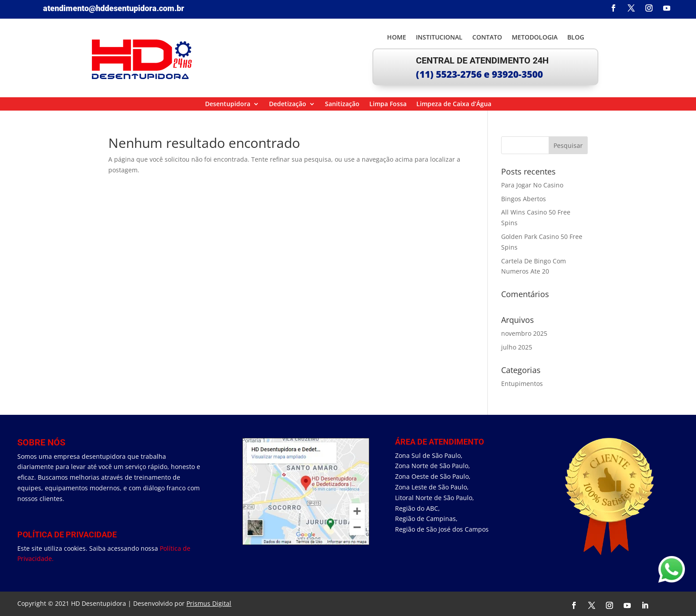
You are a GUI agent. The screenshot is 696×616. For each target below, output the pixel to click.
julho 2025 (517, 347)
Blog (576, 38)
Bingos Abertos (524, 199)
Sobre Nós (41, 442)
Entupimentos (522, 384)
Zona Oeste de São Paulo (432, 476)
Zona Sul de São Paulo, (429, 455)
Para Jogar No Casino (532, 185)
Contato (487, 38)
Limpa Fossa (388, 104)
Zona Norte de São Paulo (432, 466)
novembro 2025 (524, 333)
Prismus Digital (209, 603)
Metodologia (535, 38)
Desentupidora (228, 104)
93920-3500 (517, 74)
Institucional (439, 38)
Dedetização (288, 104)
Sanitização (342, 104)
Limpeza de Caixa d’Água (454, 104)
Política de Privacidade (67, 535)
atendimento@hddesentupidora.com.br (114, 8)
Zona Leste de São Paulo (431, 487)
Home (397, 38)
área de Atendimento (439, 442)
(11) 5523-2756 (449, 74)
